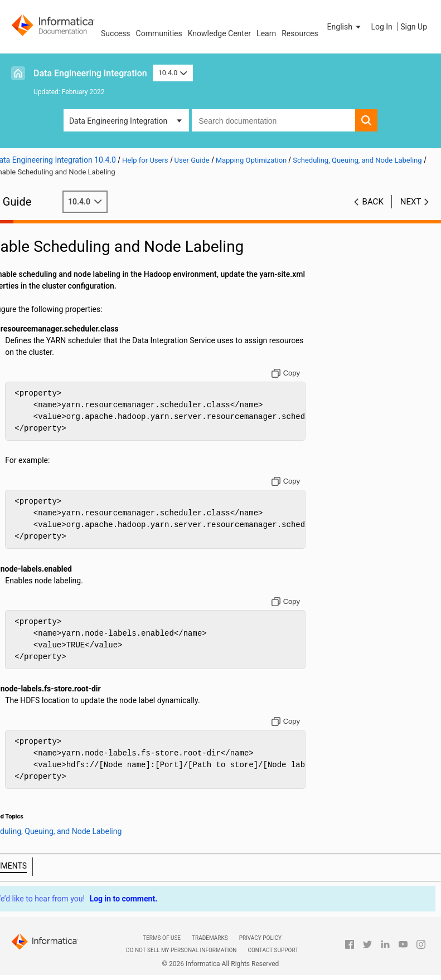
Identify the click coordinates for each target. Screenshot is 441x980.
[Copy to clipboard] (294, 373)
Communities (159, 33)
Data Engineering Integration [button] (118, 121)
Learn (266, 33)
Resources (300, 33)
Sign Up (414, 27)
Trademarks (210, 938)
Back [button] (373, 202)
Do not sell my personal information (181, 950)
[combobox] (273, 120)
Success (116, 33)
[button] (345, 27)
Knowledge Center (219, 33)
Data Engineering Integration (90, 73)
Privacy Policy (260, 938)
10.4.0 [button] (173, 73)
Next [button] (411, 202)
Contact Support (273, 950)
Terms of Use (162, 938)
